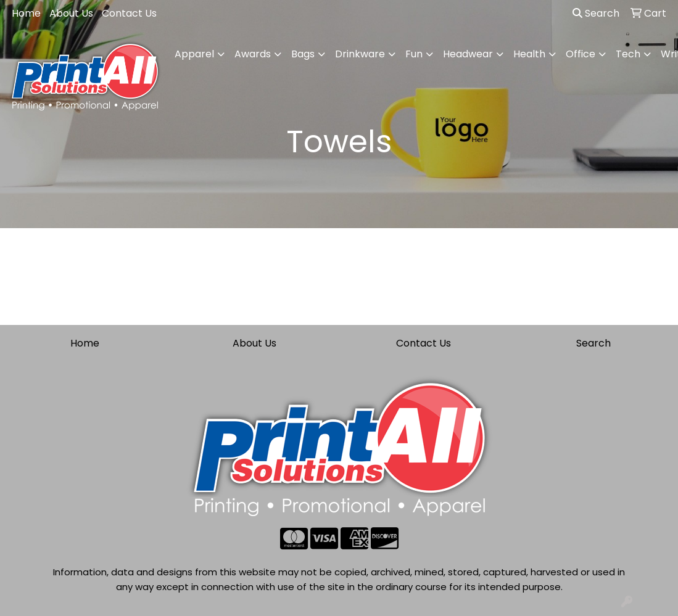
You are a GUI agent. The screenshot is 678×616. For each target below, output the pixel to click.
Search (596, 13)
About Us (71, 13)
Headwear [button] (468, 54)
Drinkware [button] (360, 54)
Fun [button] (414, 54)
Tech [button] (628, 54)
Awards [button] (253, 54)
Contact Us (129, 13)
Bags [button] (303, 54)
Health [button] (529, 54)
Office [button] (581, 54)
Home (26, 13)
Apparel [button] (194, 54)
